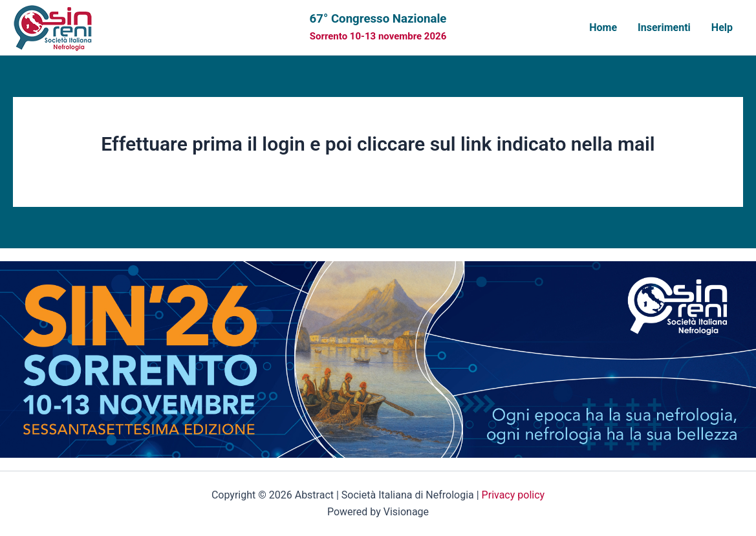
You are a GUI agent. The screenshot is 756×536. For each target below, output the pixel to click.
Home (603, 27)
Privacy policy (513, 495)
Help (722, 27)
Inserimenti (664, 27)
